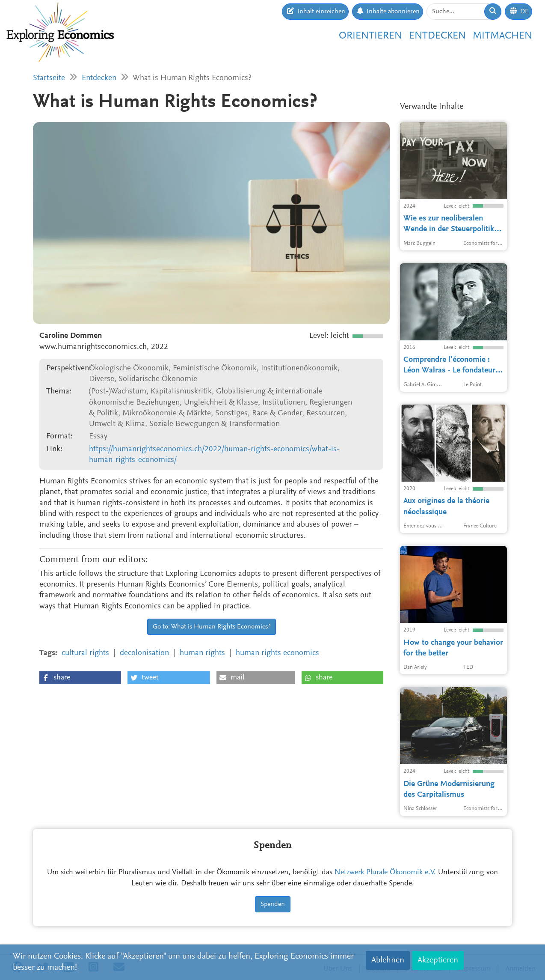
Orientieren (370, 36)
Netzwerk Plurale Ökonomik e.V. (385, 873)
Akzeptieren (438, 960)
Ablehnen (388, 960)
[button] (80, 678)
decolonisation (144, 653)
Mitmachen (502, 36)
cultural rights (85, 653)
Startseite (49, 78)
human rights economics (277, 653)
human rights (202, 653)
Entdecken (437, 36)
